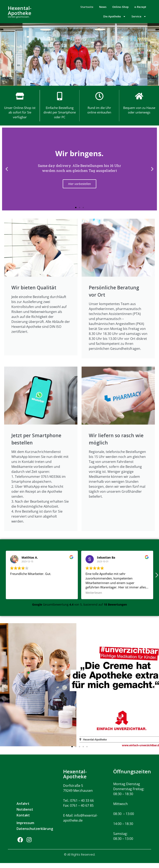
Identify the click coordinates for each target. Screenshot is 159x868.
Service (139, 16)
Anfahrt (23, 804)
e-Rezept (140, 7)
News (103, 7)
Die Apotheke (114, 16)
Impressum (25, 823)
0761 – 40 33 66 (82, 800)
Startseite (87, 7)
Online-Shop (120, 7)
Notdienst (25, 809)
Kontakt (23, 815)
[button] (76, 208)
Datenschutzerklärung (35, 829)
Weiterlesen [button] (94, 593)
